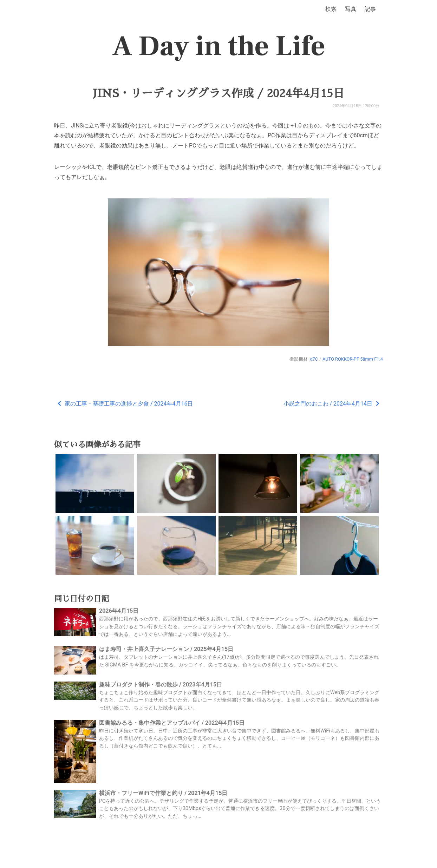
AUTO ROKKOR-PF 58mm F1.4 (353, 359)
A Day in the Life (219, 46)
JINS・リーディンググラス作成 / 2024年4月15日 (219, 93)
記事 (370, 9)
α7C (314, 359)
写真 (351, 9)
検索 (331, 9)
